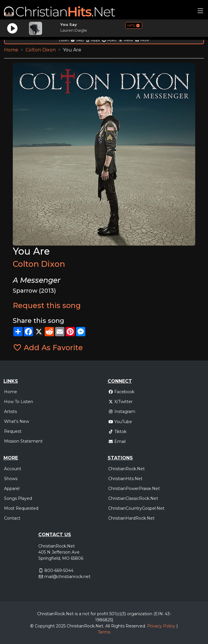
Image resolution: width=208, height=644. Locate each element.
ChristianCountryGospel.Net (136, 508)
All (108, 626)
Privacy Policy (161, 626)
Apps (93, 40)
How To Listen (19, 402)
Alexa (126, 40)
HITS (134, 25)
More (142, 40)
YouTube (120, 422)
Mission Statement (23, 441)
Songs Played (18, 498)
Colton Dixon (41, 50)
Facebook (121, 392)
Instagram (122, 412)
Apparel (12, 489)
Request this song (47, 305)
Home (11, 50)
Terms (104, 632)
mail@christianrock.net (67, 577)
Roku (109, 40)
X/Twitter (121, 402)
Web (77, 40)
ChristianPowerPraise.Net (134, 489)
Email (117, 441)
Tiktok (117, 432)
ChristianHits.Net (125, 479)
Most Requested (21, 508)
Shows (11, 479)
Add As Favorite (48, 348)
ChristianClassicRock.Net (133, 498)
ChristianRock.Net (126, 469)
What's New (17, 421)
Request (13, 431)
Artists (10, 412)
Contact (12, 518)
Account (13, 469)
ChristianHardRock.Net (131, 518)
